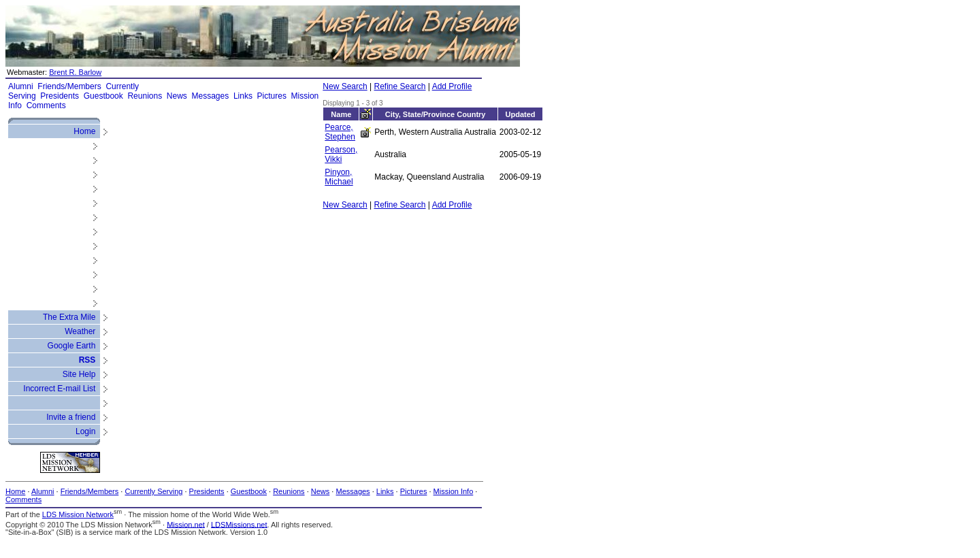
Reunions (145, 96)
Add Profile (452, 86)
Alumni (21, 86)
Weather (80, 331)
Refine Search (399, 86)
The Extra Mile (69, 317)
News (177, 96)
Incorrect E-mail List (59, 389)
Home (84, 131)
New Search (345, 86)
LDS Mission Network (78, 514)
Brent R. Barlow (75, 72)
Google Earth (72, 346)
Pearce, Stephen (340, 132)
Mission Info (454, 491)
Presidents (60, 96)
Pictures (272, 96)
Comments (46, 105)
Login (85, 431)
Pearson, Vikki (341, 154)
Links (243, 96)
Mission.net (186, 524)
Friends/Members (69, 86)
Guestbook (103, 96)
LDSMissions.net (239, 524)
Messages (211, 96)
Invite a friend (71, 417)
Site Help (79, 374)
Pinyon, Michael (339, 177)
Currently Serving (153, 491)
